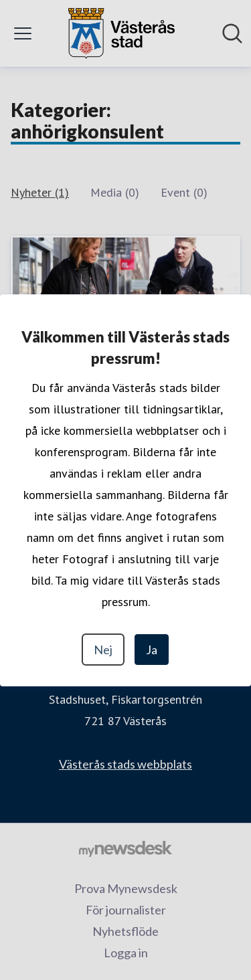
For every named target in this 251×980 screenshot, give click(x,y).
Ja (152, 650)
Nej (103, 650)
